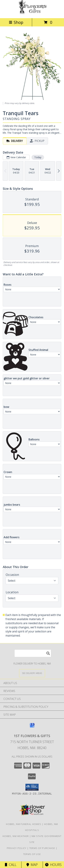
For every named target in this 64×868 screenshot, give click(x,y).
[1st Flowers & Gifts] (32, 13)
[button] (32, 787)
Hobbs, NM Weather (16, 836)
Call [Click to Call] (11, 865)
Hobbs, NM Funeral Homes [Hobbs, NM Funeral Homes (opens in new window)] (24, 824)
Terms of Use (32, 854)
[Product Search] (33, 653)
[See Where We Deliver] (32, 673)
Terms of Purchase (42, 848)
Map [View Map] (32, 865)
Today (38, 157)
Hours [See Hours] (53, 865)
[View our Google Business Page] (32, 727)
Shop (16, 22)
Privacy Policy (17, 848)
